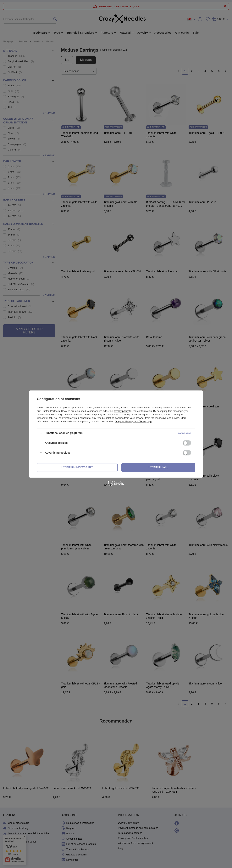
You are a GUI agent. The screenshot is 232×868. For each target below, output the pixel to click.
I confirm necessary (77, 467)
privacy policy (121, 411)
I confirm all (158, 467)
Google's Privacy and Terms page (134, 421)
